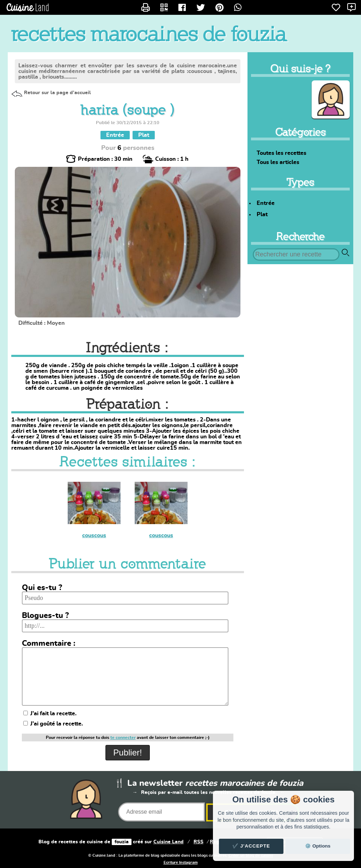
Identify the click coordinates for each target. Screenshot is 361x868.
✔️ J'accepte (251, 846)
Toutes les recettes (282, 153)
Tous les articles (278, 162)
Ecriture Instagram (181, 863)
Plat (262, 214)
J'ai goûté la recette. (53, 724)
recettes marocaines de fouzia (149, 34)
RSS (198, 842)
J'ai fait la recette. (50, 714)
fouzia (122, 842)
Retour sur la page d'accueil (57, 93)
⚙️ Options (318, 846)
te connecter (123, 738)
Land (169, 842)
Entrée (266, 203)
